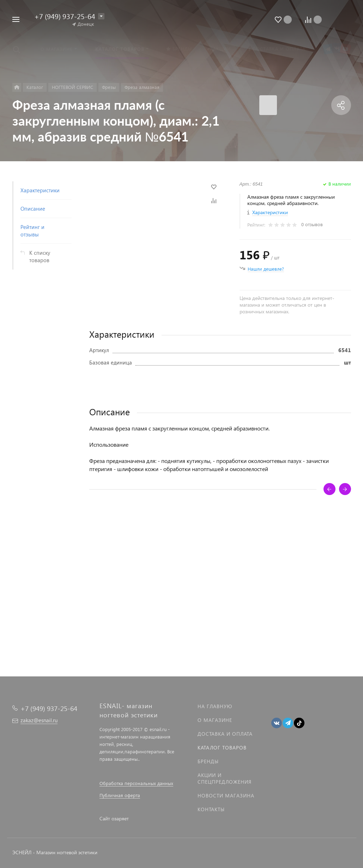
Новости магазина (226, 795)
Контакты (211, 809)
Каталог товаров (222, 748)
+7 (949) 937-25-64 (65, 16)
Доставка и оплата (225, 734)
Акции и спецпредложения (225, 778)
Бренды (208, 761)
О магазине (215, 720)
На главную (215, 706)
